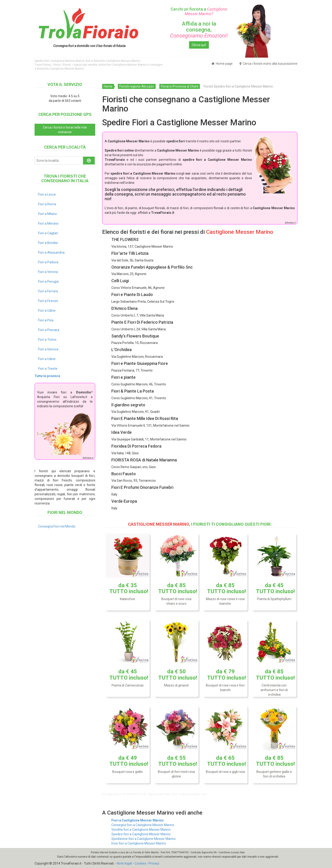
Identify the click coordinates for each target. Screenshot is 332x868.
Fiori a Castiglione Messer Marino (138, 820)
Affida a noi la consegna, (199, 30)
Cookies (140, 863)
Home (108, 86)
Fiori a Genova (48, 349)
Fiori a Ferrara (48, 291)
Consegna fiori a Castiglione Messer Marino (143, 825)
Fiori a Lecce (47, 194)
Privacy (154, 863)
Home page (222, 64)
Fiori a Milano (47, 214)
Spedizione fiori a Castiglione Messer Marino (144, 839)
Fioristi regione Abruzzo (137, 86)
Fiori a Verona (48, 272)
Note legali (125, 863)
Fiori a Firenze (48, 301)
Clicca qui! (199, 45)
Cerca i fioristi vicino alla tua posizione (268, 64)
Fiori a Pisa (46, 320)
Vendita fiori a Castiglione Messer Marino (141, 830)
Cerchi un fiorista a (199, 11)
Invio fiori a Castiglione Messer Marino (139, 843)
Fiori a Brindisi (48, 243)
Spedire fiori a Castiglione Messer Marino (141, 834)
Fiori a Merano (48, 223)
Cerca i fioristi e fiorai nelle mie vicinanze (65, 130)
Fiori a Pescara (49, 330)
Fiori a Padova (48, 262)
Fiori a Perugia (48, 282)
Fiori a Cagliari (48, 233)
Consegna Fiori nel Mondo (57, 526)
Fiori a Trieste (48, 369)
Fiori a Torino (47, 340)
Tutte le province (47, 376)
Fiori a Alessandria (51, 252)
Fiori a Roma (47, 204)
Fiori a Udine (47, 311)
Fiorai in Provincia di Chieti (180, 86)
